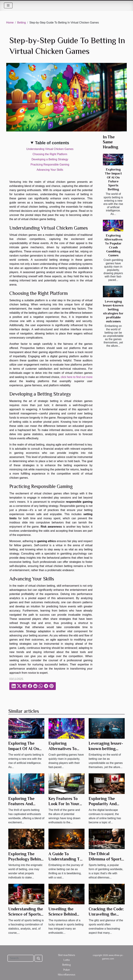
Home (10, 23)
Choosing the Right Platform (50, 154)
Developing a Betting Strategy (50, 159)
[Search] (21, 958)
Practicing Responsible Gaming (50, 165)
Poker (67, 970)
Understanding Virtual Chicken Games (50, 149)
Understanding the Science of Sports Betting (26, 914)
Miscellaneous (67, 975)
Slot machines (67, 955)
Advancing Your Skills (50, 170)
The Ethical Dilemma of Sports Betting (106, 859)
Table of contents (52, 143)
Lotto (67, 960)
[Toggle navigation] (8, 5)
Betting (21, 23)
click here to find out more (77, 377)
